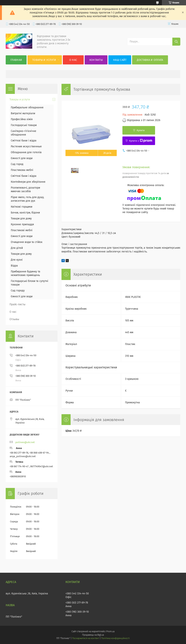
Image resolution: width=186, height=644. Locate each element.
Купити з (141, 141)
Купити (141, 130)
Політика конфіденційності (115, 638)
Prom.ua (110, 631)
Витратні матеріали (23, 113)
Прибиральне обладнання (27, 107)
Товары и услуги (44, 60)
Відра (14, 266)
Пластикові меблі (22, 230)
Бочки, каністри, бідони (25, 213)
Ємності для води (22, 158)
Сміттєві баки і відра (24, 141)
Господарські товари (24, 125)
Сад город (17, 164)
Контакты (96, 60)
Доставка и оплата (150, 60)
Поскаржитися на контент (86, 638)
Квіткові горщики (22, 207)
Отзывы (14, 319)
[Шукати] (176, 42)
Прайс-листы (17, 304)
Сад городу (18, 291)
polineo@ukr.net (25, 442)
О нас (73, 60)
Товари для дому (21, 218)
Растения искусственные (26, 146)
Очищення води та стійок (27, 242)
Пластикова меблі (22, 170)
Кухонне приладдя (22, 224)
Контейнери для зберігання (28, 182)
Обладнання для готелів (26, 152)
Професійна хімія (22, 119)
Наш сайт (120, 60)
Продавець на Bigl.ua (93, 635)
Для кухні (17, 260)
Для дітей (17, 248)
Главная (16, 60)
